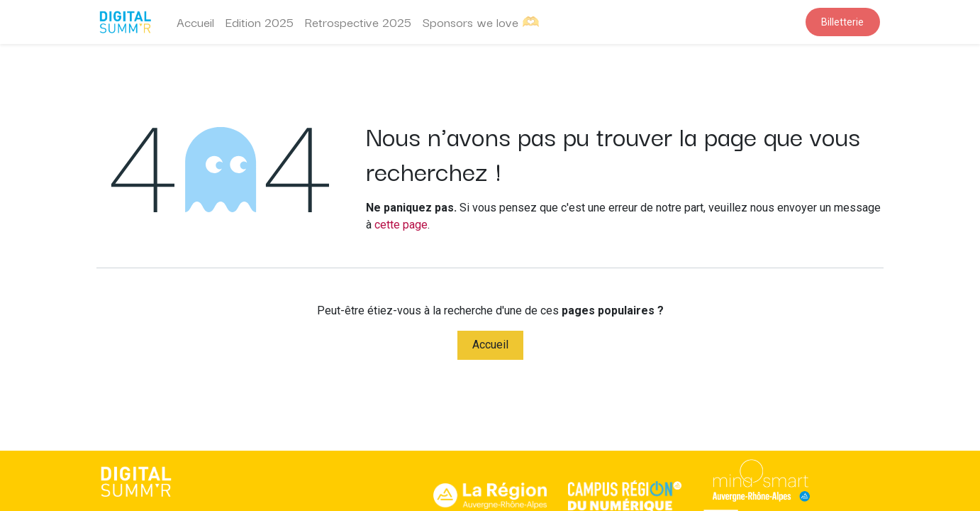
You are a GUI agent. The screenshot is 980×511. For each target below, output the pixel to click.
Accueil (490, 345)
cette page (401, 225)
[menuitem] (195, 22)
